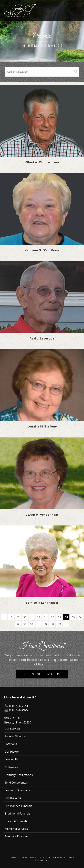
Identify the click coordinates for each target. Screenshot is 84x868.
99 (32, 624)
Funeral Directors (16, 736)
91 (46, 617)
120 (52, 624)
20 (18, 617)
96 (80, 617)
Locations (11, 744)
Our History (12, 752)
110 (46, 624)
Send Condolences (16, 783)
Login (47, 858)
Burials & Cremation (17, 821)
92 (52, 617)
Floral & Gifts (13, 798)
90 (39, 617)
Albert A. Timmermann (42, 162)
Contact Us (12, 759)
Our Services (13, 729)
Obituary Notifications (19, 775)
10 (11, 617)
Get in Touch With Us (42, 674)
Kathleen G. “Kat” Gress (42, 250)
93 (59, 617)
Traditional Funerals (17, 814)
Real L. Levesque (42, 339)
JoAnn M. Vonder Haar (42, 515)
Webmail (58, 858)
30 (25, 617)
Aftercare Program (17, 836)
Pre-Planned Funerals (18, 806)
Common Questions (17, 790)
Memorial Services (16, 829)
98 (25, 624)
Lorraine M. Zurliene (42, 427)
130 (59, 624)
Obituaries (11, 767)
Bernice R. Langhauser (42, 603)
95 (73, 617)
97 (18, 624)
